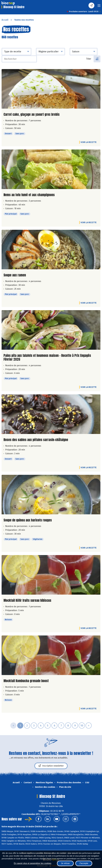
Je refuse (65, 863)
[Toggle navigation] (99, 6)
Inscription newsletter (51, 766)
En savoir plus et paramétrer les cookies (33, 863)
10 (82, 726)
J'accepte (84, 863)
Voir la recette (89, 142)
